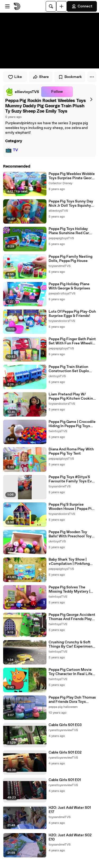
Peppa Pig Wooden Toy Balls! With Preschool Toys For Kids (71, 534)
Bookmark (70, 77)
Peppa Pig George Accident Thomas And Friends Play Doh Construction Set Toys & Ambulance (72, 617)
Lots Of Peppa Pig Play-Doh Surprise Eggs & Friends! (72, 314)
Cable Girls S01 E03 (65, 725)
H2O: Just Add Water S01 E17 (70, 810)
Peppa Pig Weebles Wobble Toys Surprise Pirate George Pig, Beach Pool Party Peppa (72, 176)
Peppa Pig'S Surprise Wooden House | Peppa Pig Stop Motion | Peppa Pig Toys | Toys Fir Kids (71, 507)
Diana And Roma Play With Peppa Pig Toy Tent (71, 451)
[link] (22, 92)
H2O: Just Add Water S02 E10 (70, 837)
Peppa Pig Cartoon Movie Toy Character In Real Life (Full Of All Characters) (70, 672)
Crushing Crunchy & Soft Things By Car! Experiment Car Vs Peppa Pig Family (71, 644)
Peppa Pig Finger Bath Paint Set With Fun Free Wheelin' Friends (72, 341)
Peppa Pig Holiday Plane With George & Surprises (69, 286)
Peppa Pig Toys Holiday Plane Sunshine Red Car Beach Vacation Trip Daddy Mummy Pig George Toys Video (71, 231)
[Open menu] (7, 6)
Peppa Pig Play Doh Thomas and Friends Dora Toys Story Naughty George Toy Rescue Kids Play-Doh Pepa (72, 700)
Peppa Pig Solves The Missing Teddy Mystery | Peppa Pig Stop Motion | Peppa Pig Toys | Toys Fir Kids (69, 589)
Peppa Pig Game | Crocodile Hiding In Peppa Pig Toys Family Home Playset (72, 424)
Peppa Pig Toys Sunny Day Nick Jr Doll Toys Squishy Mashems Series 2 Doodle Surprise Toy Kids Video (71, 204)
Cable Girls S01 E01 (65, 780)
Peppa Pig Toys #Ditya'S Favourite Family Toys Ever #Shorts (72, 479)
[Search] (51, 6)
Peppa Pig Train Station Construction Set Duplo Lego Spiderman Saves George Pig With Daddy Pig (71, 369)
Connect (82, 6)
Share (41, 77)
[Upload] (62, 6)
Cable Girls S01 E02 (65, 752)
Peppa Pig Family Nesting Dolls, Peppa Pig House (70, 259)
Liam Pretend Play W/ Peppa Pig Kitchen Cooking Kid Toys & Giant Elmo (72, 396)
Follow (57, 92)
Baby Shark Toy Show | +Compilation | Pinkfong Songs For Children (69, 562)
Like (15, 77)
